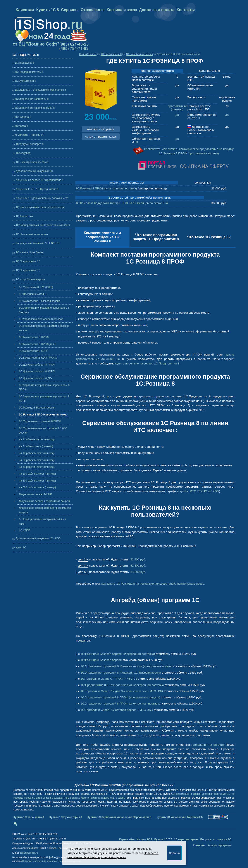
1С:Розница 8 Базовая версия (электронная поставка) (118, 654)
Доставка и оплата (157, 10)
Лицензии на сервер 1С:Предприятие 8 (40, 180)
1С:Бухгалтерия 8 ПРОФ (34, 337)
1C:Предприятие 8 (111, 54)
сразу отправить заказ (101, 137)
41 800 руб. (138, 566)
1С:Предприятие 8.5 (28, 270)
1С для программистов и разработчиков (40, 207)
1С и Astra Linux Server (30, 252)
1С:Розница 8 (23, 117)
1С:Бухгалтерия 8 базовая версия (40, 301)
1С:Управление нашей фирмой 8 (35, 108)
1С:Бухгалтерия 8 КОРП (34, 351)
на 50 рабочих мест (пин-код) (37, 467)
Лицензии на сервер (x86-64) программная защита (45, 510)
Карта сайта (127, 839)
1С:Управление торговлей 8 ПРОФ (40, 421)
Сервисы (70, 10)
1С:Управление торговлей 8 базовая (41, 319)
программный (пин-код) (177, 108)
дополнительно (209, 71)
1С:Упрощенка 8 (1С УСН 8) (36, 287)
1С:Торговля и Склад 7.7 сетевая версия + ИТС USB (117, 710)
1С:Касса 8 (21, 126)
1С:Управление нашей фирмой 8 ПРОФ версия (43, 431)
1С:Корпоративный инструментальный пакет (43, 225)
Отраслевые (93, 10)
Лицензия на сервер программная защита (45, 501)
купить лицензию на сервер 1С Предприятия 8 (147, 363)
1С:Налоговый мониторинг (32, 234)
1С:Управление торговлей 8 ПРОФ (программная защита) (120, 697)
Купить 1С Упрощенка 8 (29, 817)
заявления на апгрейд (209, 745)
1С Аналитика (24, 216)
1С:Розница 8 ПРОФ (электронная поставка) (106, 188)
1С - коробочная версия (30, 279)
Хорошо (174, 853)
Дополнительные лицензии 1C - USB (38, 538)
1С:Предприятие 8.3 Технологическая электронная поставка (122, 685)
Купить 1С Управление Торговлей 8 (180, 817)
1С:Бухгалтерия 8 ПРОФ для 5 (38, 344)
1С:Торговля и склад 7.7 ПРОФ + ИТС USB (110, 679)
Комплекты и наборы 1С (29, 135)
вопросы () (203, 183)
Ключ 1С (21, 548)
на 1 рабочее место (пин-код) (37, 439)
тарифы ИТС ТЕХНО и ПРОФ (199, 491)
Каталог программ (220, 845)
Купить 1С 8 (47, 10)
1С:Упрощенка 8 (25, 63)
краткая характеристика (158, 71)
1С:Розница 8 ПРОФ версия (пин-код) (43, 415)
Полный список (88, 54)
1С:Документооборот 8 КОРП (37, 371)
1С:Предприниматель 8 (29, 72)
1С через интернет (186, 839)
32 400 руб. (138, 559)
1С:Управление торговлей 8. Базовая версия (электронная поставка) (128, 666)
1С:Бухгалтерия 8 (25, 81)
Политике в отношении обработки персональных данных (52, 861)
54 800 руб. (138, 572)
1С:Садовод (23, 153)
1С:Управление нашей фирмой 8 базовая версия (44, 328)
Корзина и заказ (122, 10)
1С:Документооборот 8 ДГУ (36, 378)
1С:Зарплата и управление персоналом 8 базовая (44, 310)
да (177, 115)
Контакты (186, 10)
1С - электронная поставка (32, 162)
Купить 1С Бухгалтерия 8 (66, 817)
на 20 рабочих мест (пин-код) (37, 460)
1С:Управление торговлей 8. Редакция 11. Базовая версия (121, 673)
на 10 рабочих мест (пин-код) (37, 453)
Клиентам (25, 10)
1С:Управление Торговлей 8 (32, 99)
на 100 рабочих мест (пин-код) (37, 474)
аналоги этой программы (127, 183)
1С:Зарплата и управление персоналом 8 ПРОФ (44, 387)
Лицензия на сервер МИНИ (35, 494)
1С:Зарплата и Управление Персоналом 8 (40, 90)
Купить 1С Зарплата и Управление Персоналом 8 (119, 817)
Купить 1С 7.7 (163, 839)
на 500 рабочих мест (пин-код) (37, 487)
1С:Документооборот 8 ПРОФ (37, 365)
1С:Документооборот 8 (30, 144)
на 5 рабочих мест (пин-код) (36, 446)
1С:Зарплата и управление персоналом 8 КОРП (44, 399)
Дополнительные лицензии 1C (34, 171)
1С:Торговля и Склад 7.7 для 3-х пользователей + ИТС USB (122, 691)
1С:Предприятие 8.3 (28, 261)
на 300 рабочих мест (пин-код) (37, 481)
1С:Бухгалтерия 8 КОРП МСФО (38, 358)
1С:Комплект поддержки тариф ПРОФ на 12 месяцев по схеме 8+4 (122, 203)
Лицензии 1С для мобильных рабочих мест (42, 198)
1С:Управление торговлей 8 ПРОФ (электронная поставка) (121, 704)
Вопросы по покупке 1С (216, 839)
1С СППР (25, 531)
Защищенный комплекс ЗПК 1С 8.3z (38, 243)
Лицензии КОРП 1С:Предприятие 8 (37, 189)
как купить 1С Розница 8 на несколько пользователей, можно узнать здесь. (153, 584)
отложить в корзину (101, 129)
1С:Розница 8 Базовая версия (37, 408)
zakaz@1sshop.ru (29, 853)
